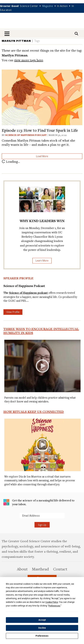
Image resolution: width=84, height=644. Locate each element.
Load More (42, 156)
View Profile (13, 312)
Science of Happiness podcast (28, 293)
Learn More (42, 260)
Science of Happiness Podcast (26, 135)
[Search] (76, 34)
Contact (60, 569)
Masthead (40, 569)
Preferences (42, 636)
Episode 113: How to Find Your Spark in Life (40, 130)
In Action (62, 6)
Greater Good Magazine (42, 23)
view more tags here (29, 60)
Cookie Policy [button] (52, 602)
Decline (42, 628)
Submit (3, 518)
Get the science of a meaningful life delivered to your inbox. (39, 502)
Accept (42, 620)
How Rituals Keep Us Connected (34, 412)
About (22, 569)
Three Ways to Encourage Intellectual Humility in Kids (41, 331)
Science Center (29, 6)
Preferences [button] (54, 606)
